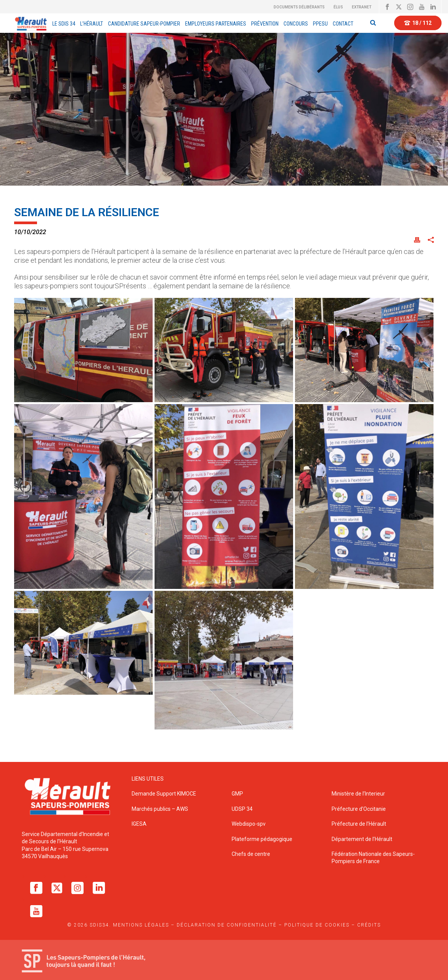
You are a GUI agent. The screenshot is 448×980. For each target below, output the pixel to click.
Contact (343, 24)
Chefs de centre (251, 854)
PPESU (320, 24)
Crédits (369, 925)
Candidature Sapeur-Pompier (144, 24)
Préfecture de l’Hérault (359, 824)
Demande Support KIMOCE (164, 794)
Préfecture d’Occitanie (359, 809)
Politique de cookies (317, 925)
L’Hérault (92, 24)
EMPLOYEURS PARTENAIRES (216, 24)
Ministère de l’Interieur (358, 794)
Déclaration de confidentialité (227, 925)
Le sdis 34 (64, 24)
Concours (296, 24)
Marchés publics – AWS (160, 809)
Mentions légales (141, 925)
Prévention (265, 24)
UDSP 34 (242, 809)
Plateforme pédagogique (262, 839)
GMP (237, 794)
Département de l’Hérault (362, 839)
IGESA (139, 824)
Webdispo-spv (249, 824)
